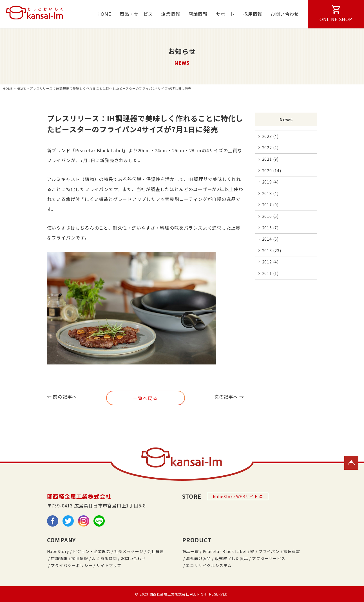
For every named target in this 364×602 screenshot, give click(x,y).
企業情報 (170, 14)
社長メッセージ (129, 551)
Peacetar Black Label (225, 551)
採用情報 (253, 14)
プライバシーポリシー (72, 565)
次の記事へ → (229, 397)
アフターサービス (269, 558)
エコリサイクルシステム (209, 565)
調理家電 (292, 551)
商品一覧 (190, 551)
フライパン (269, 551)
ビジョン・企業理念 (92, 551)
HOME (104, 14)
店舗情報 (198, 14)
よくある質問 (104, 558)
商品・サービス (136, 14)
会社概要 (156, 551)
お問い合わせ (285, 14)
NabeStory (58, 551)
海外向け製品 (198, 558)
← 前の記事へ (62, 397)
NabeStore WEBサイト (238, 496)
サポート (225, 14)
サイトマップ (109, 565)
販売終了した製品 (231, 558)
